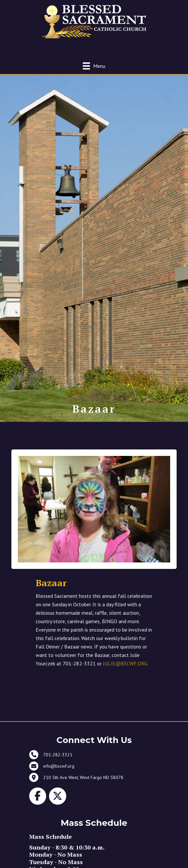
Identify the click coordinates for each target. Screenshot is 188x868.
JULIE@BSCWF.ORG (125, 663)
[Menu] (94, 66)
